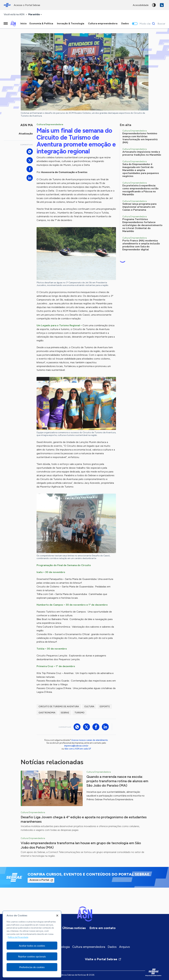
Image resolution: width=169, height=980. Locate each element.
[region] (32, 944)
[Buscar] (158, 24)
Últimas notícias (74, 928)
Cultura (89, 707)
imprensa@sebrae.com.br (76, 746)
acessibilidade (141, 5)
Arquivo (125, 947)
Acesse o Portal (39, 880)
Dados (112, 947)
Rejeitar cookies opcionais (32, 956)
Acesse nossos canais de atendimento (89, 740)
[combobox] (35, 15)
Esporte (105, 707)
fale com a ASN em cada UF (78, 749)
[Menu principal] (6, 24)
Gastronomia (47, 713)
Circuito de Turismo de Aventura (59, 707)
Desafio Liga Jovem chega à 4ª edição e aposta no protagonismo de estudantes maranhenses (84, 819)
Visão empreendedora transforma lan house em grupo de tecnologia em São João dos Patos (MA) (81, 845)
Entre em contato (102, 928)
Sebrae (65, 713)
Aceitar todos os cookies (32, 946)
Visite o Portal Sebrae (103, 959)
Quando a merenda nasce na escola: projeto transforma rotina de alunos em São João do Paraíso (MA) (117, 781)
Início (24, 23)
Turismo (79, 713)
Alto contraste (154, 5)
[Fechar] (57, 916)
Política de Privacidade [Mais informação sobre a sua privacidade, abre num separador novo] (18, 937)
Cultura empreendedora (89, 947)
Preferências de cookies (32, 967)
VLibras (162, 5)
